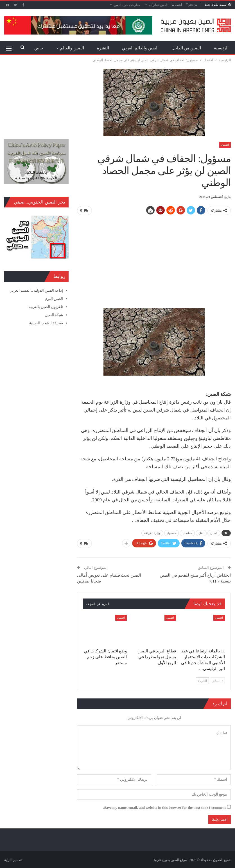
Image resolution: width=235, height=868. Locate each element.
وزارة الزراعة (152, 533)
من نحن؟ (192, 4)
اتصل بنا (177, 4)
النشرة (103, 48)
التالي (202, 680)
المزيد (79, 48)
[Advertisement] (154, 259)
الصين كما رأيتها (158, 5)
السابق (217, 680)
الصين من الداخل (186, 48)
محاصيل (187, 533)
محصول (172, 533)
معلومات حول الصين (127, 5)
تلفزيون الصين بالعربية (46, 307)
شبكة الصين (54, 315)
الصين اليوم (54, 299)
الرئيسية (221, 48)
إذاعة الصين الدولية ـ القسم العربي (36, 290)
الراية (8, 859)
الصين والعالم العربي (140, 48)
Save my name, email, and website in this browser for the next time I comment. (164, 807)
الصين (214, 533)
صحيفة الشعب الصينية (46, 323)
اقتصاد (225, 145)
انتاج (201, 533)
